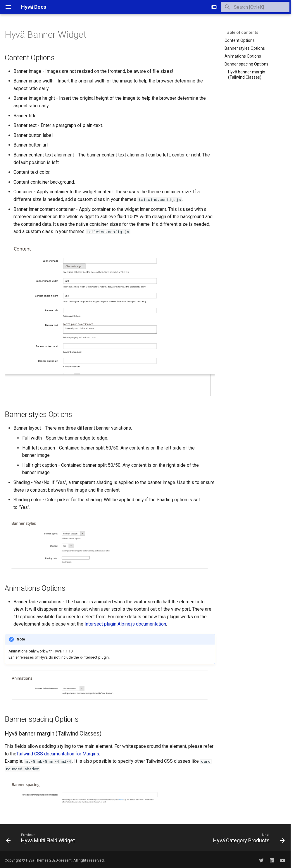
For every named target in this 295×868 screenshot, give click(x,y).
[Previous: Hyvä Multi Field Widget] (42, 839)
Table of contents (241, 32)
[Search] (255, 7)
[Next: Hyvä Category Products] (248, 839)
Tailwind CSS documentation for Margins (58, 754)
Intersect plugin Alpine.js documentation (125, 624)
